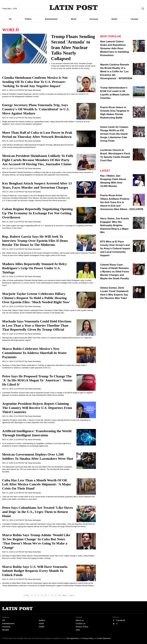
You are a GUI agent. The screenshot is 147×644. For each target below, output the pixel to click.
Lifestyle (134, 19)
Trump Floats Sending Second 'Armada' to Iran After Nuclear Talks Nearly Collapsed (73, 47)
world (41, 623)
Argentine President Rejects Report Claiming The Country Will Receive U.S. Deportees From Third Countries (37, 408)
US (10, 19)
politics (42, 620)
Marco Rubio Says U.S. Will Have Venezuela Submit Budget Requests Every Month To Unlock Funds (35, 571)
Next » (65, 595)
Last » (72, 595)
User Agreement (72, 638)
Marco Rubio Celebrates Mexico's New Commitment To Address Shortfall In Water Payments (34, 353)
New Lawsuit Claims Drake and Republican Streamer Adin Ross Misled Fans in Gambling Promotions (115, 48)
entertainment (8, 623)
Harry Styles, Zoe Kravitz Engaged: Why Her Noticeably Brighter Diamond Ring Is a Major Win (115, 225)
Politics (28, 19)
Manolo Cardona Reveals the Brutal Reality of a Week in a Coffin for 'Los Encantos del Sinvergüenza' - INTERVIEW (116, 71)
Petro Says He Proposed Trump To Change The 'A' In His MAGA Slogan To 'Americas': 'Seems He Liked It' (37, 380)
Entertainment (51, 19)
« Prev (26, 595)
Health (114, 19)
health (42, 627)
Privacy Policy (82, 627)
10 (59, 595)
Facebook (121, 620)
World (74, 19)
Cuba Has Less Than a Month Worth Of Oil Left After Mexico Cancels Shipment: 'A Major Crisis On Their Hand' (37, 484)
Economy (94, 19)
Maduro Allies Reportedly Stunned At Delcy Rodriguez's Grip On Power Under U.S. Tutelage (35, 268)
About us (80, 620)
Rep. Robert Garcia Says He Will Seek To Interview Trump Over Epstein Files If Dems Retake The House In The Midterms (35, 241)
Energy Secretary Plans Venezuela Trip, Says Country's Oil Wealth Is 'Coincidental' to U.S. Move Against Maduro (36, 109)
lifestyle (6, 630)
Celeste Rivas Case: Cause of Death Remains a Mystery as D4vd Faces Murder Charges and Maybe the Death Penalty (115, 272)
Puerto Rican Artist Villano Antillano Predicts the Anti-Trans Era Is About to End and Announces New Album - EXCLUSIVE (122, 202)
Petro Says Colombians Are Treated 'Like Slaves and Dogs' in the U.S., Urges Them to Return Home (38, 512)
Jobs (78, 630)
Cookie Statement (104, 638)
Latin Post (74, 8)
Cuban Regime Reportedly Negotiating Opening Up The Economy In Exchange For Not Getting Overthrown (37, 213)
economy (6, 627)
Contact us (80, 623)
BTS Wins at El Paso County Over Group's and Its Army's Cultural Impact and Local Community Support (115, 248)
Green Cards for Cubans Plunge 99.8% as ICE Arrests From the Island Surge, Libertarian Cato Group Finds (114, 134)
